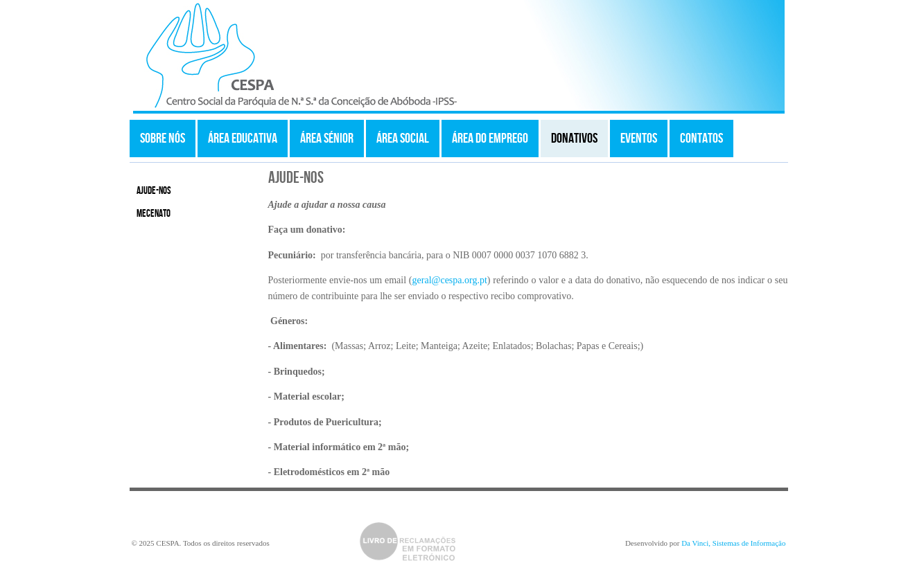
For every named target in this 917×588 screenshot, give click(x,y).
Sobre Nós (163, 139)
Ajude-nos (154, 191)
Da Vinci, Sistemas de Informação (733, 543)
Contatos (701, 139)
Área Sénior (327, 139)
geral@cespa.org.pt (450, 280)
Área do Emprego (490, 139)
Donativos (574, 139)
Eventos (639, 139)
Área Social (403, 139)
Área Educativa (243, 139)
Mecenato (154, 214)
